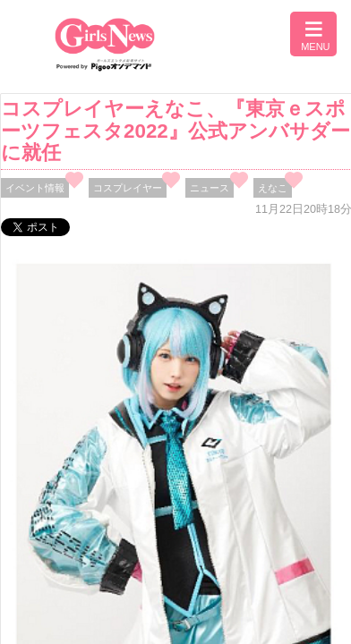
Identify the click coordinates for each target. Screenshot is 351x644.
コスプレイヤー (128, 188)
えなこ (273, 188)
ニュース (210, 188)
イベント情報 (35, 188)
